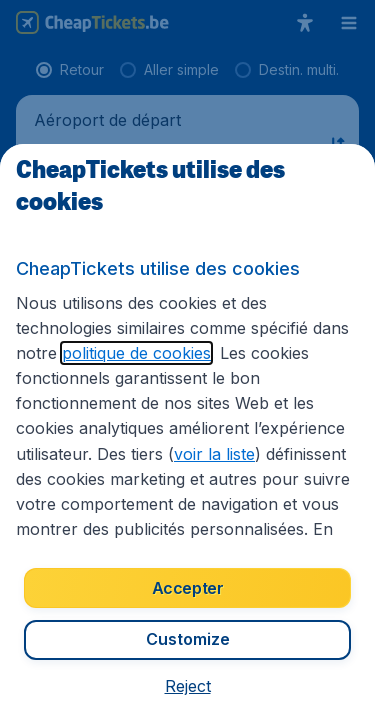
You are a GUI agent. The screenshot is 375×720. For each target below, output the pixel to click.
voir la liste (214, 454)
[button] (188, 686)
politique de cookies (136, 353)
